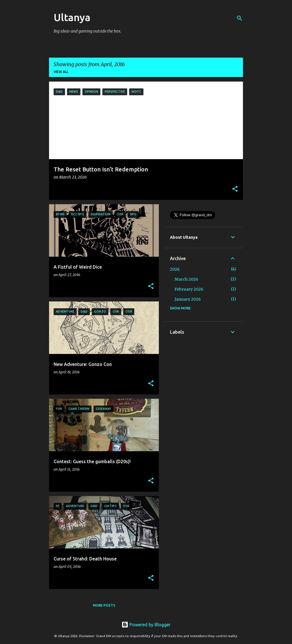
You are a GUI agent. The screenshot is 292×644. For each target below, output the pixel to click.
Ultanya (72, 17)
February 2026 (189, 289)
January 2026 (188, 299)
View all (61, 72)
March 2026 (186, 279)
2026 (175, 269)
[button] (235, 189)
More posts (104, 605)
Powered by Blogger (146, 625)
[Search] (240, 18)
